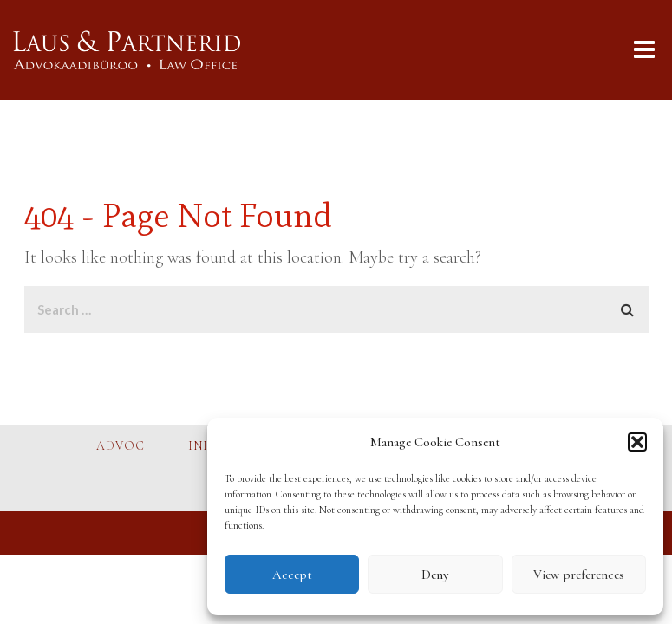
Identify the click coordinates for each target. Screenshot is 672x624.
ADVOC (121, 446)
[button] (637, 442)
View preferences (579, 575)
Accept (292, 575)
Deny (435, 575)
